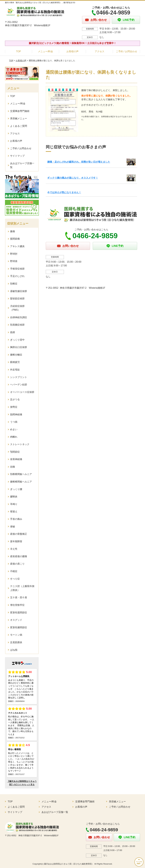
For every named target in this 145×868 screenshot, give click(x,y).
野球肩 (14, 261)
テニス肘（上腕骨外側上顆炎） (22, 588)
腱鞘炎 (14, 497)
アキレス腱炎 (17, 246)
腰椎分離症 (16, 355)
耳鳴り (14, 504)
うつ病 (14, 422)
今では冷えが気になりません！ (64, 192)
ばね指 (14, 650)
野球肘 (14, 254)
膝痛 (13, 231)
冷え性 (14, 549)
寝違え (14, 511)
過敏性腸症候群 (19, 291)
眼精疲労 (15, 362)
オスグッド (16, 620)
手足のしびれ (17, 276)
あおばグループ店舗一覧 (22, 165)
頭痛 (13, 467)
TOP (19, 51)
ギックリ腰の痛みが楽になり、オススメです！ (73, 178)
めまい (14, 429)
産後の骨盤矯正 (19, 534)
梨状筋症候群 (17, 299)
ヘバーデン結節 (19, 385)
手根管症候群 (17, 269)
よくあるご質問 (19, 126)
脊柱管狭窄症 (17, 605)
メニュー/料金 (45, 51)
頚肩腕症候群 (17, 325)
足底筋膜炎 (16, 642)
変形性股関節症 (19, 613)
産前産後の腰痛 (19, 556)
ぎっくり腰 (16, 489)
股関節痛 (15, 239)
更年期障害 (16, 541)
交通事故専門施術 (20, 111)
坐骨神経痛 (16, 459)
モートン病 (16, 635)
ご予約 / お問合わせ (126, 51)
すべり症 (15, 579)
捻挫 (13, 332)
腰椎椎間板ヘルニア (21, 482)
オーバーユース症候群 (22, 392)
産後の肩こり (17, 564)
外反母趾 (15, 370)
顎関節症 (15, 452)
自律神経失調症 (19, 317)
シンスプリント (19, 377)
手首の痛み (16, 519)
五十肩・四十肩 (19, 597)
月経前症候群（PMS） (17, 308)
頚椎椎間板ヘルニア (21, 474)
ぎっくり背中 (17, 340)
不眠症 (14, 571)
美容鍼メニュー (19, 118)
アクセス (100, 51)
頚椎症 (14, 284)
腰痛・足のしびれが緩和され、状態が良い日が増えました (79, 162)
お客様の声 (72, 51)
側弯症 (14, 407)
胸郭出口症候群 (19, 347)
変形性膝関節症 (19, 627)
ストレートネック (20, 444)
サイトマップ (17, 156)
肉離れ (14, 437)
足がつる (15, 399)
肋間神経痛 (16, 414)
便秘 (13, 527)
